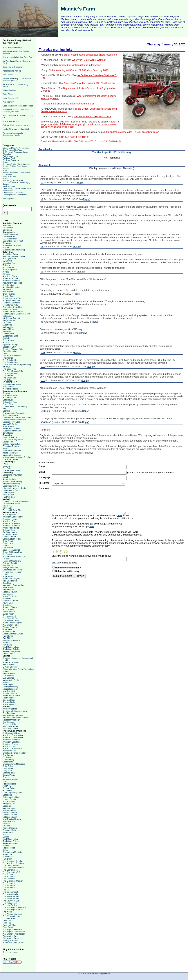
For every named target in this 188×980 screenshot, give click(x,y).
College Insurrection (12, 444)
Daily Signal (8, 768)
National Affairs (9, 810)
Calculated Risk (10, 402)
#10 (43, 352)
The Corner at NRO (11, 872)
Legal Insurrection (11, 486)
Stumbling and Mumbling (14, 250)
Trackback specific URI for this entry (112, 152)
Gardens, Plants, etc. (11, 160)
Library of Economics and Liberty (17, 417)
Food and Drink (9, 158)
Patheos (6, 643)
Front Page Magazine (12, 793)
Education (7, 154)
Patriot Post (8, 832)
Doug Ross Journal (11, 550)
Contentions (8, 762)
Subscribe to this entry (67, 571)
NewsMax (7, 824)
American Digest (10, 276)
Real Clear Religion (11, 647)
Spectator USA (9, 347)
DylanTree (7, 261)
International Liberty (11, 484)
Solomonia (7, 230)
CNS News (8, 757)
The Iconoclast (9, 616)
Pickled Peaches (9, 90)
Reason (6, 846)
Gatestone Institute (11, 797)
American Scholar (11, 278)
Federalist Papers (10, 779)
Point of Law (8, 495)
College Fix (8, 442)
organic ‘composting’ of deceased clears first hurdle (90, 55)
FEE (4, 782)
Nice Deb (7, 598)
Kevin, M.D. (8, 506)
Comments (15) (101, 141)
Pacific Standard (10, 828)
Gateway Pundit (10, 563)
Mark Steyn (8, 587)
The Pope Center (10, 459)
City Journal (8, 755)
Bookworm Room (10, 534)
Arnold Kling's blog (11, 528)
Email (42, 472)
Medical (6, 168)
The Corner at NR (11, 870)
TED (5, 353)
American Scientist (11, 662)
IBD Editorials (9, 801)
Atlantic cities (8, 285)
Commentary (8, 760)
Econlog (6, 411)
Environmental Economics (14, 413)
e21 (4, 409)
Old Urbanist (8, 334)
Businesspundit (9, 398)
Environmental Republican (14, 556)
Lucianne (7, 806)
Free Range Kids (10, 305)
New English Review (12, 819)
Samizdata (7, 243)
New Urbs (7, 331)
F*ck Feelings (9, 713)
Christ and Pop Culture (13, 634)
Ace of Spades (9, 515)
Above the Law (9, 479)
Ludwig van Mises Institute (14, 420)
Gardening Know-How (12, 307)
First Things (8, 636)
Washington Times (11, 936)
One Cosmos (8, 722)
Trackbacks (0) (115, 141)
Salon (5, 850)
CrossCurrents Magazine (14, 764)
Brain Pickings (9, 294)
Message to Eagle (11, 680)
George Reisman (10, 568)
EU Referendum (10, 239)
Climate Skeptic (10, 667)
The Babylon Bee (10, 360)
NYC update (8, 75)
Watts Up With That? (12, 384)
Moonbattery (8, 590)
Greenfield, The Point (12, 570)
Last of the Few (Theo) (13, 241)
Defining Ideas (9, 773)
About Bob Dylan (10, 254)
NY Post (6, 826)
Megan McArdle (10, 424)
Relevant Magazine (11, 651)
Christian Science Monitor (14, 753)
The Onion (7, 468)
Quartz (6, 837)
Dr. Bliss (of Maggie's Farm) (15, 711)
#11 (43, 366)
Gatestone (7, 795)
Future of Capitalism (12, 561)
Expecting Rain (9, 263)
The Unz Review (10, 905)
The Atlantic (8, 358)
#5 (42, 272)
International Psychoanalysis (15, 718)
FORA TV (7, 786)
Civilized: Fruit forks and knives (15, 125)
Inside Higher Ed (10, 453)
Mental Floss (8, 329)
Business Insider (10, 395)
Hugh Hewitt (8, 576)
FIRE (5, 448)
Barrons (6, 393)
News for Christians (11, 640)
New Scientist (9, 691)
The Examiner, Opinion (13, 881)
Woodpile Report (10, 389)
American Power (10, 521)
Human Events (9, 799)
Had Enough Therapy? (13, 715)
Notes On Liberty (10, 601)
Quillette (6, 338)
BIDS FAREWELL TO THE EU (75, 137)
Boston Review (9, 751)
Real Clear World (10, 843)
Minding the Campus (12, 455)
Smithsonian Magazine (13, 852)
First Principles (9, 784)
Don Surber (8, 548)
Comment (44, 488)
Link (55, 411)
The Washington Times (13, 910)
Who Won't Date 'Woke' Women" (88, 60)
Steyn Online (8, 857)
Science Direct (9, 704)
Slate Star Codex (10, 729)
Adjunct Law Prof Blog (12, 481)
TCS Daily (7, 859)
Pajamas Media (10, 830)
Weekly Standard (10, 940)
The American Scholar (12, 861)
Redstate (7, 605)
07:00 (91, 141)
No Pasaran (8, 228)
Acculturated (8, 267)
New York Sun (9, 821)
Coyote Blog (8, 296)
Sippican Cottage (10, 345)
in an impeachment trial (82, 104)
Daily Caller (8, 766)
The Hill (6, 890)
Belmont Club (9, 530)
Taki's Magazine (10, 351)
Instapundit (8, 316)
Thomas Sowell (9, 918)
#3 (42, 227)
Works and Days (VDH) (13, 943)
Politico (6, 835)
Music (5, 170)
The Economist (9, 874)
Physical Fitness (9, 176)
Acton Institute (9, 632)
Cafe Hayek (8, 400)
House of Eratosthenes (13, 312)
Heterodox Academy (12, 451)
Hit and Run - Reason (12, 572)
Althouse (7, 274)
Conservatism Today (12, 539)
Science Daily (9, 702)
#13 (43, 411)
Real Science (9, 698)
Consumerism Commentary (15, 406)
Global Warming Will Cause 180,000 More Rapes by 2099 (78, 70)
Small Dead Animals (12, 245)
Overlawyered (9, 492)
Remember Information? (68, 568)
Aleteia (6, 272)
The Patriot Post (10, 903)
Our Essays (7, 174)
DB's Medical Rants (11, 504)
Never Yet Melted (10, 596)
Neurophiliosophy (10, 687)
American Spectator (11, 281)
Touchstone (8, 654)
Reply (80, 183)
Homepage (45, 477)
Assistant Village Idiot (12, 283)
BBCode (56, 563)
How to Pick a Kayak (11, 121)
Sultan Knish (8, 614)
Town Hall (7, 921)
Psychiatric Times (10, 726)
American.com (9, 746)
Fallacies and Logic (10, 156)
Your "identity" (8, 102)
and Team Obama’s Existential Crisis (93, 117)
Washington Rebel (11, 625)
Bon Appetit (8, 292)
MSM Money (8, 426)
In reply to (44, 483)
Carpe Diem (8, 404)
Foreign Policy (9, 788)
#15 (43, 453)
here (119, 515)
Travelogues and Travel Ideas (15, 195)
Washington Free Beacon (14, 932)
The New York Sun (11, 901)
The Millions (8, 376)
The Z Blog (8, 380)
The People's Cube (11, 470)
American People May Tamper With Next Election (89, 83)
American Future (10, 519)
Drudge (6, 777)
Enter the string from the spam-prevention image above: (82, 556)
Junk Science (9, 673)
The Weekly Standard (12, 914)
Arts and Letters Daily (12, 748)
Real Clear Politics (11, 841)
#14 (43, 422)
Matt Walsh (8, 327)
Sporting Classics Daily (13, 349)
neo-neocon (8, 594)
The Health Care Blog (12, 510)
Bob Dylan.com (9, 259)
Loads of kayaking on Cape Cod (16, 129)
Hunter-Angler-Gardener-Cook (16, 314)
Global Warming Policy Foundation (18, 669)
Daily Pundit (8, 541)
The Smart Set (9, 378)
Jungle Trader (9, 320)
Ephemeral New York (12, 298)
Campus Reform (10, 437)
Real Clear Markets (11, 428)
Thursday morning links (56, 50)
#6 (42, 294)
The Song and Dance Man (13, 193)
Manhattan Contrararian (13, 585)
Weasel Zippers (10, 627)
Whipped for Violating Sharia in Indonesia (80, 65)
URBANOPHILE (10, 382)
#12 (43, 380)
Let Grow (7, 323)
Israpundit (7, 225)
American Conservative (13, 517)
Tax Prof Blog (9, 497)
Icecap (6, 671)
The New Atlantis (10, 894)
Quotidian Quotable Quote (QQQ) (16, 183)
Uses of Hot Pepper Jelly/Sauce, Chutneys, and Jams (16, 111)
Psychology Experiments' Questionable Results (13, 134)
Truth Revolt (8, 927)
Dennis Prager (9, 775)
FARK (5, 464)
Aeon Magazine (10, 270)
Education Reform (11, 446)
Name (42, 466)
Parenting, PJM (9, 724)
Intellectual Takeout (11, 318)
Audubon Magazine (11, 287)
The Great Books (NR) (13, 371)
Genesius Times (10, 309)
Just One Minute (10, 581)
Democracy (8, 543)
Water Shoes (8, 94)
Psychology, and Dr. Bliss (13, 180)
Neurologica (8, 684)
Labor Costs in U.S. (11, 98)
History (5, 162)
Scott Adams (8, 340)
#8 (42, 322)
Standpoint (7, 854)
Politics (6, 178)
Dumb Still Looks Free (12, 552)
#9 (42, 333)
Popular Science (10, 693)
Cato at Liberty (9, 537)
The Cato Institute (11, 865)
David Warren (9, 236)
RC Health (7, 508)
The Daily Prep (9, 369)
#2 (42, 199)
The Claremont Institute (13, 868)
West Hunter (8, 387)
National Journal (10, 812)
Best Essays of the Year (12, 150)
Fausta (6, 559)
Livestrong (7, 325)
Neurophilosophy (10, 689)
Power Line (8, 603)
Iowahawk (7, 466)
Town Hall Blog (9, 925)
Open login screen (10, 952)
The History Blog (10, 373)
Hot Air (6, 574)
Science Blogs (9, 700)
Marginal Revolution (11, 422)
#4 (42, 247)
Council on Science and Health (16, 501)
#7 (42, 308)
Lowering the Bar (10, 490)
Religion (6, 185)
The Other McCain (11, 618)
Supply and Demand (12, 431)
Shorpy (6, 342)
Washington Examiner (12, 929)
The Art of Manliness (12, 356)
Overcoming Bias (10, 336)
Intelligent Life (9, 804)
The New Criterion (11, 896)
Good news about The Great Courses (18, 106)
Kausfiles (7, 583)
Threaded (128, 168)
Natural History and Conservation (16, 172)
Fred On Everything (11, 303)
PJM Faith (7, 645)
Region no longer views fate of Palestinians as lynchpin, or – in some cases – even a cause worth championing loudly (80, 124)
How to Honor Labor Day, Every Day (17, 57)
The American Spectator (13, 863)
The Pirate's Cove (11, 620)
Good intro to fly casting (12, 67)
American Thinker (10, 744)
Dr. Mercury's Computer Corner (15, 152)
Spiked (6, 248)
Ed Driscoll (7, 554)
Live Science (8, 676)
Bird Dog (53, 141)
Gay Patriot (8, 565)
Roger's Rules (9, 848)
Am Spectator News (11, 733)
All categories (8, 199)
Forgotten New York (11, 300)
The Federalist (9, 883)
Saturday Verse (9, 187)
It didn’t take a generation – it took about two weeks (133, 132)
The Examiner (9, 879)
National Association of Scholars (17, 457)
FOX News (7, 790)
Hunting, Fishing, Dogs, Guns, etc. (17, 166)
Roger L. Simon (10, 607)
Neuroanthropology (11, 720)
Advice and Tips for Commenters (16, 148)
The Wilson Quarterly (12, 916)
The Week (7, 912)
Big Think (7, 289)
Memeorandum (9, 808)
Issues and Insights (11, 579)
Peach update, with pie (12, 71)
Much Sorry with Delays (12, 48)
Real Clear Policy (10, 839)
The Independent (10, 892)
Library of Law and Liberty (14, 488)
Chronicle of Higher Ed (13, 440)
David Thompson (10, 234)
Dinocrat (6, 545)
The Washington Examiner (14, 907)
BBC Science (9, 665)
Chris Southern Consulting (91, 973)
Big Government (10, 532)
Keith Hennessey (10, 415)
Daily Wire (7, 771)
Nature (6, 682)
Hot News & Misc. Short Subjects (16, 164)
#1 (42, 183)
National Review (10, 592)
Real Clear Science (11, 696)
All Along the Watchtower (14, 256)
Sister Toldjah (9, 612)
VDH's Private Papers (12, 623)
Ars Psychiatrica (10, 709)
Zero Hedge (8, 433)
